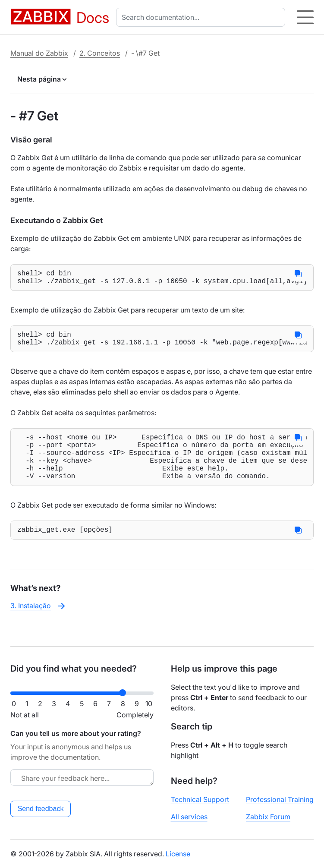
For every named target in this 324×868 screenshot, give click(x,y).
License (178, 854)
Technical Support (200, 799)
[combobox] (202, 17)
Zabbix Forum (268, 817)
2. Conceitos (100, 53)
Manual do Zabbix (39, 53)
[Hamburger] (305, 17)
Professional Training (280, 799)
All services (189, 817)
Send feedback (41, 809)
